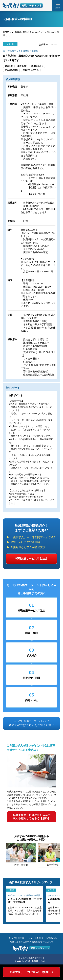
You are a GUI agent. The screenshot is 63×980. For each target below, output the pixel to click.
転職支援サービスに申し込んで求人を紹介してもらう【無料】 (32, 817)
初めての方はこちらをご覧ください (32, 723)
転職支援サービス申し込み (32, 559)
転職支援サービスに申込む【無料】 (30, 972)
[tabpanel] (21, 855)
